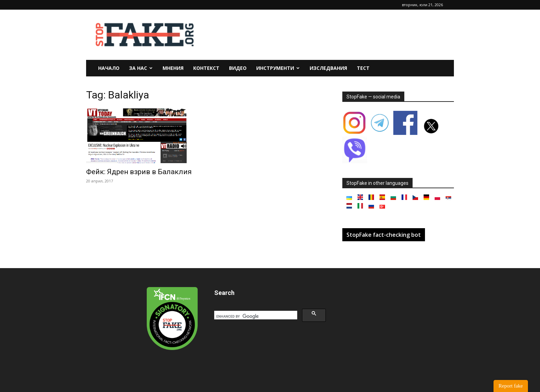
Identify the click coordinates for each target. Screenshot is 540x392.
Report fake (511, 386)
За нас (141, 68)
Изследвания (328, 68)
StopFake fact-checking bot (384, 235)
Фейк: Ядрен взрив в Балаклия (139, 172)
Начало (109, 68)
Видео (238, 68)
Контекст (206, 68)
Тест (363, 68)
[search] (255, 316)
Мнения (173, 68)
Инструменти (278, 68)
